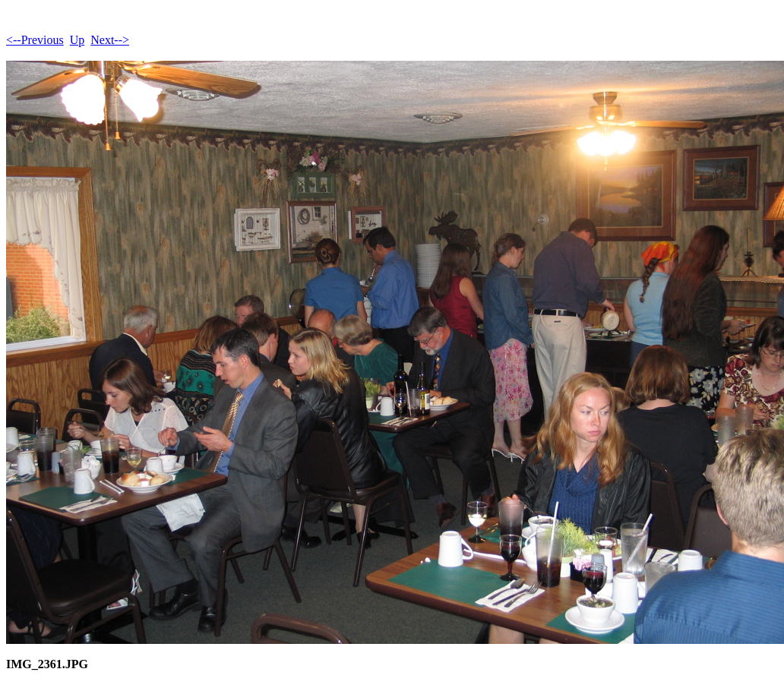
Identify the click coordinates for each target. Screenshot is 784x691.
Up (77, 40)
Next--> (110, 40)
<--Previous (35, 40)
